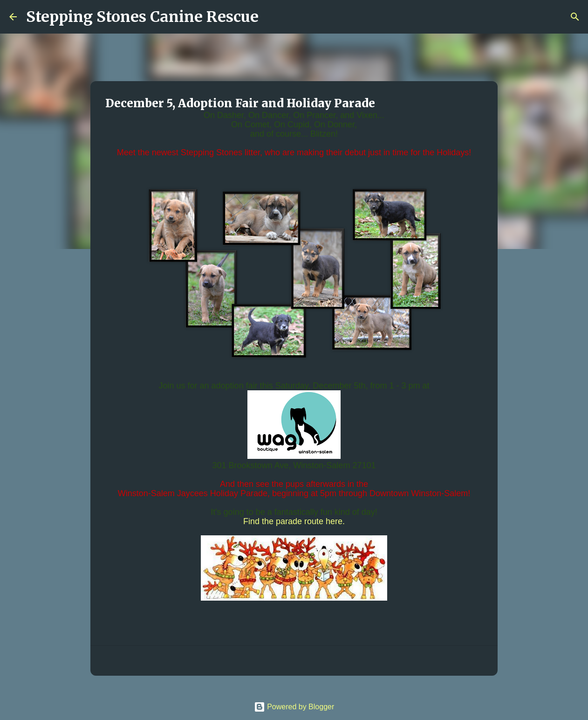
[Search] (272, 17)
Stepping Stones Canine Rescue (142, 17)
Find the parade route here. (294, 521)
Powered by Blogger (294, 707)
